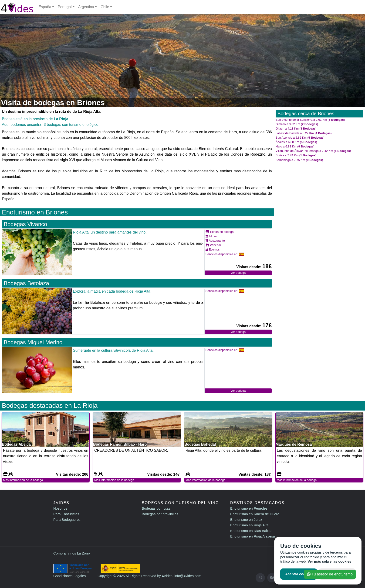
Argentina (86, 7)
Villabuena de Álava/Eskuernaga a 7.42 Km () (313, 151)
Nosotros (60, 508)
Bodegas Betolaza (26, 283)
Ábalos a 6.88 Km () (296, 142)
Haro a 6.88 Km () (295, 146)
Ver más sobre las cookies (330, 561)
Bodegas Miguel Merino (33, 342)
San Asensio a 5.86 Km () (300, 138)
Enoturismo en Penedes (249, 508)
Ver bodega (238, 273)
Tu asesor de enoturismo (330, 574)
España (45, 7)
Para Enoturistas (66, 514)
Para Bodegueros (67, 520)
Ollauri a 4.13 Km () (296, 129)
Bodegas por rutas (156, 508)
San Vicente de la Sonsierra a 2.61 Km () (310, 120)
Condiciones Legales (69, 576)
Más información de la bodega (23, 480)
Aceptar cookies (299, 574)
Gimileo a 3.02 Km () (297, 124)
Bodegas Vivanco (25, 224)
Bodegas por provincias (160, 514)
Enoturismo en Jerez (246, 520)
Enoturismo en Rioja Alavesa (253, 536)
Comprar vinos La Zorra (72, 553)
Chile (105, 7)
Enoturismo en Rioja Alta (249, 525)
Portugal (65, 7)
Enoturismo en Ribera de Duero (255, 514)
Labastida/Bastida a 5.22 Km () (304, 133)
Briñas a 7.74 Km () (296, 155)
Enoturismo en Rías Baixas (251, 531)
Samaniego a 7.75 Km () (299, 160)
